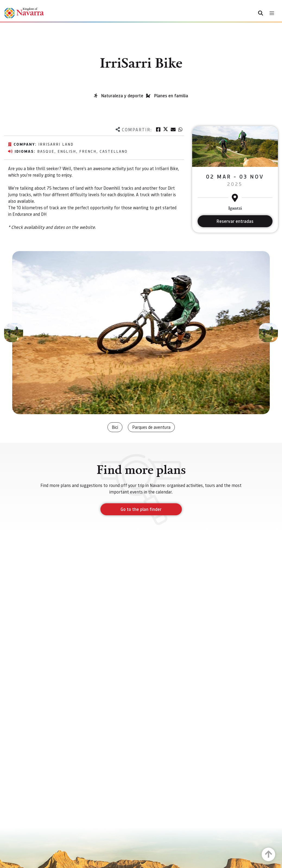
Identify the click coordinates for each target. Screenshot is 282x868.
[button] (14, 333)
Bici (115, 427)
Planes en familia (171, 96)
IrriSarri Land (56, 144)
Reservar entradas (235, 221)
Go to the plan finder (141, 509)
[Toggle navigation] (272, 13)
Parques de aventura (151, 427)
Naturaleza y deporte (122, 96)
